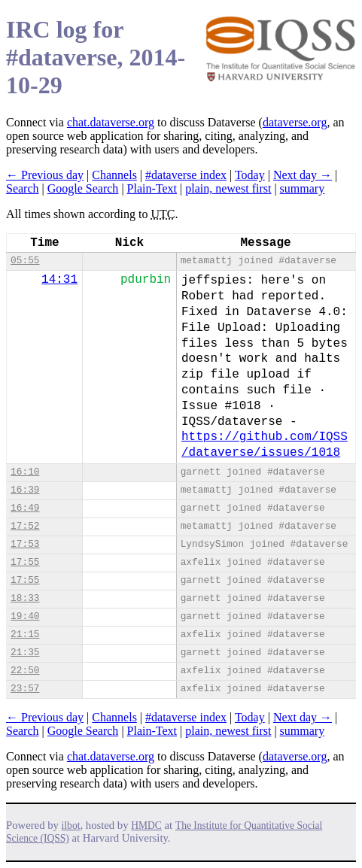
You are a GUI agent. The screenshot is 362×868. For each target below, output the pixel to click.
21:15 (25, 634)
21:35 (25, 653)
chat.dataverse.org (111, 122)
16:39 (25, 490)
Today (250, 175)
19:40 (25, 616)
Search (23, 188)
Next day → (303, 175)
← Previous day (45, 175)
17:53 (25, 544)
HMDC (146, 826)
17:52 (25, 526)
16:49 (25, 508)
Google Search (83, 188)
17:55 (25, 562)
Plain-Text (152, 188)
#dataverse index (186, 175)
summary (303, 188)
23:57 (25, 689)
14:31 (59, 280)
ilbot (71, 826)
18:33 (25, 598)
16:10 (25, 472)
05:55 (25, 261)
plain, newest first (228, 188)
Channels (114, 175)
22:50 (25, 671)
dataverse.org (295, 122)
